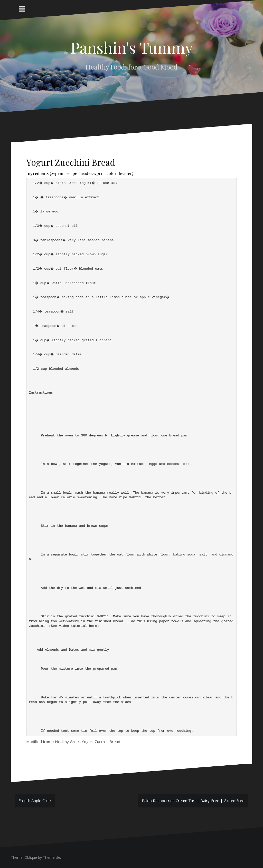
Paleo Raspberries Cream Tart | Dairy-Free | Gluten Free (193, 801)
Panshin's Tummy (132, 47)
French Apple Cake (35, 801)
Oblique (31, 857)
